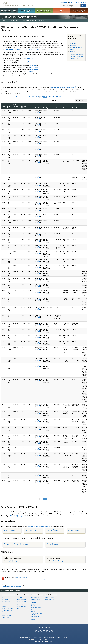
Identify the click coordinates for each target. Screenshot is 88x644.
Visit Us (62, 11)
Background (73, 45)
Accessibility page (42, 579)
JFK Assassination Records (27, 21)
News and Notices (50, 597)
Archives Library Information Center (7, 615)
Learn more (73, 641)
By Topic (5, 597)
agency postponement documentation (39, 526)
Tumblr (44, 631)
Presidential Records (8, 608)
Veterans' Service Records (26, 11)
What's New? (50, 595)
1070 (34, 97)
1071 (38, 97)
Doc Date (38, 108)
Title (83, 108)
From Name (76, 108)
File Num (56, 108)
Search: (54, 101)
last (71, 97)
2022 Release (52, 530)
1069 (30, 97)
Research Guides (37, 595)
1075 (53, 97)
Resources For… (22, 595)
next (67, 97)
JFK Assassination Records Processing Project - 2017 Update (23, 49)
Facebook (36, 631)
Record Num (9, 107)
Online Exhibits (6, 617)
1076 (57, 97)
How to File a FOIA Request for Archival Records (36, 618)
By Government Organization (6, 602)
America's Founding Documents (79, 11)
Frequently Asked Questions (16, 544)
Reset (84, 101)
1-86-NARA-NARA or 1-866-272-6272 (44, 641)
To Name (66, 108)
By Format (5, 600)
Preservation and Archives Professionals (21, 603)
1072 (41, 97)
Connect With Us (44, 628)
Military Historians (21, 600)
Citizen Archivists (63, 2)
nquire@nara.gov (13, 561)
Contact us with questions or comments (12, 587)
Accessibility (30, 637)
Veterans (19, 608)
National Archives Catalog (7, 606)
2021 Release (73, 530)
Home (4, 21)
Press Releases (53, 544)
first (17, 97)
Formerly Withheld (23, 107)
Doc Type (46, 108)
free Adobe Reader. (21, 578)
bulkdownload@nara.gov (16, 516)
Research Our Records (9, 11)
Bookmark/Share (74, 2)
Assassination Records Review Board (76, 57)
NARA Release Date (15, 106)
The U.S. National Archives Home (19, 4)
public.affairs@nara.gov (57, 561)
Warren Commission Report (76, 48)
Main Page (73, 43)
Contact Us (83, 2)
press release (30, 59)
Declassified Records (36, 608)
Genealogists (20, 597)
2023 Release (31, 530)
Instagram (41, 631)
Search (83, 6)
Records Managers (22, 606)
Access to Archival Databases (7, 611)
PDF (37, 112)
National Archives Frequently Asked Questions (35, 601)
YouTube (47, 631)
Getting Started (35, 597)
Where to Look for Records (36, 610)
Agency (30, 108)
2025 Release (9, 530)
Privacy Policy (37, 637)
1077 (61, 97)
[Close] (86, 628)
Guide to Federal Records (35, 605)
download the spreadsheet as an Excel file (62, 87)
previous (22, 97)
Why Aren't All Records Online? (37, 614)
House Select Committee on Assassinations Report (76, 53)
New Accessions (49, 600)
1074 (49, 97)
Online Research (8, 595)
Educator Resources (44, 11)
